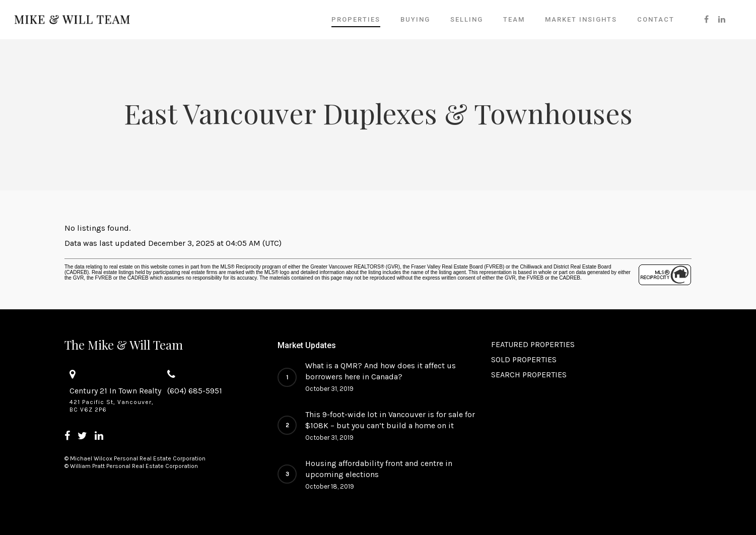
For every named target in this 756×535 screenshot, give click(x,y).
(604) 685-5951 (195, 391)
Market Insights (581, 19)
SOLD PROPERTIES (524, 359)
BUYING (415, 19)
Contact (656, 19)
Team (514, 19)
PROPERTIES (356, 19)
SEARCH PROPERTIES (529, 375)
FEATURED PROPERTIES (533, 344)
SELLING (467, 19)
